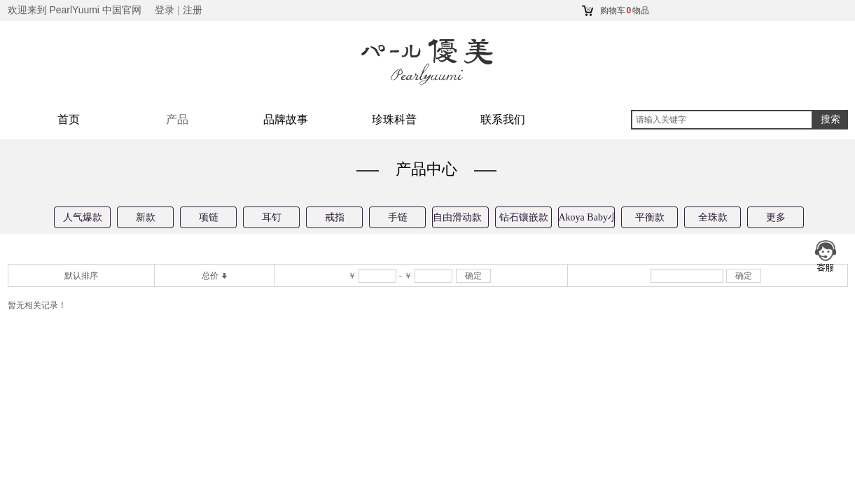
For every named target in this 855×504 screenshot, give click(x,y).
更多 (776, 217)
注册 (193, 10)
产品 (177, 119)
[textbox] (722, 120)
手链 (398, 217)
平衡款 (650, 217)
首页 (69, 119)
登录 (165, 10)
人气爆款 (83, 217)
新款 (146, 217)
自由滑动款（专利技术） (461, 217)
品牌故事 (286, 119)
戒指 (335, 217)
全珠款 (713, 217)
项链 (209, 217)
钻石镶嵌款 (524, 217)
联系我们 (503, 119)
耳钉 (272, 217)
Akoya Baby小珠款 (587, 217)
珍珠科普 (394, 119)
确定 (473, 276)
